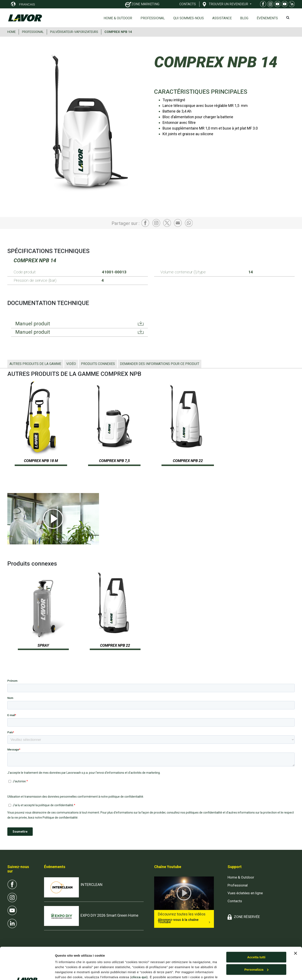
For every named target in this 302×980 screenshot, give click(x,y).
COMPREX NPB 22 (188, 461)
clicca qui (139, 945)
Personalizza (256, 938)
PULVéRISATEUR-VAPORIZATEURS (74, 32)
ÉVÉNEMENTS (267, 18)
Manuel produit (33, 324)
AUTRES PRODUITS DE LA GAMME (35, 364)
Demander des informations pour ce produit (160, 364)
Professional (153, 18)
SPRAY (43, 645)
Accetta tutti (256, 925)
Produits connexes (98, 364)
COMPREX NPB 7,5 (114, 461)
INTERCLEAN (92, 885)
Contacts (235, 901)
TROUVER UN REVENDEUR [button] (229, 4)
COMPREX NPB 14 (118, 32)
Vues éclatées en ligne (245, 893)
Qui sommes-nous (189, 18)
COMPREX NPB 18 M (41, 461)
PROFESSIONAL (33, 32)
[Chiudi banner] (295, 921)
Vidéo (71, 364)
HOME (12, 32)
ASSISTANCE (222, 18)
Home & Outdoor (118, 18)
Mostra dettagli (66, 972)
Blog (244, 18)
